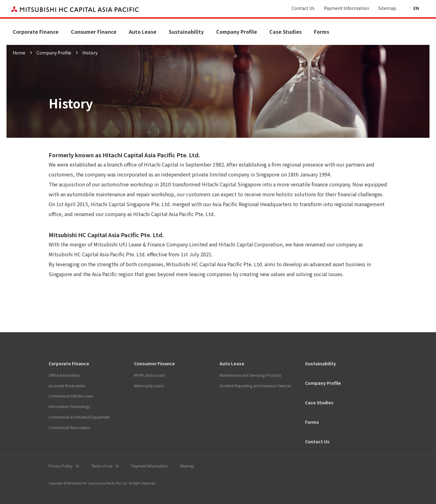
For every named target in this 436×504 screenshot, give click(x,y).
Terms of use (102, 466)
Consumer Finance (94, 32)
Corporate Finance (36, 32)
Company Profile (237, 32)
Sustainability (186, 32)
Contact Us (303, 8)
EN (416, 8)
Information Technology (69, 406)
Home (19, 53)
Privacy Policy (61, 466)
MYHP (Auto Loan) (150, 375)
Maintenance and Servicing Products (250, 375)
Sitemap (387, 8)
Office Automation (64, 375)
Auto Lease (143, 32)
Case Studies (286, 32)
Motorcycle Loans (149, 386)
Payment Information (347, 8)
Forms (322, 32)
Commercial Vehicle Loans (71, 396)
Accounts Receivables (67, 386)
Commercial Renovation (69, 427)
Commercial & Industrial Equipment (79, 417)
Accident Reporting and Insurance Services (255, 386)
